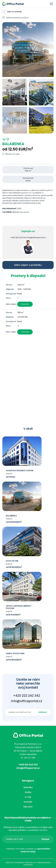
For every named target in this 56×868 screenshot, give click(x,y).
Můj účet (28, 807)
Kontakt (28, 802)
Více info (25, 304)
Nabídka (28, 787)
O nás (28, 797)
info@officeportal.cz (36, 238)
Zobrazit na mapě (12, 154)
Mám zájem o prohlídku (28, 265)
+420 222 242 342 (18, 238)
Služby (28, 792)
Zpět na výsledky (14, 12)
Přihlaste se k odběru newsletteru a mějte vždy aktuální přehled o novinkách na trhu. (28, 829)
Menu (51, 4)
